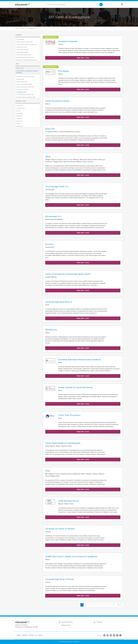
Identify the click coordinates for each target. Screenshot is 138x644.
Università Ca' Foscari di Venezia (60, 529)
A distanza (20, 108)
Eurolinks (49, 244)
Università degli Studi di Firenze (59, 579)
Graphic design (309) (22, 82)
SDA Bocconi (51, 330)
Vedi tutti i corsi (83, 58)
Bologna (19, 113)
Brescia (19, 116)
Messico (40, 635)
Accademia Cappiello (68, 41)
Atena (48, 157)
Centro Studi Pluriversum (69, 415)
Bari (18, 111)
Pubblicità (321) (20, 79)
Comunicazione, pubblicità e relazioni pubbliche (27, 72)
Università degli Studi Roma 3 (58, 302)
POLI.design (64, 71)
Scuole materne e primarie (24, 55)
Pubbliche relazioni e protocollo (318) (26, 97)
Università (20, 39)
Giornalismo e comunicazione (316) (25, 77)
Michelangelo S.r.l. (53, 216)
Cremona (20, 126)
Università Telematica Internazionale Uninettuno (79, 360)
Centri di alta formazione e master (26, 45)
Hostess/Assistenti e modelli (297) (25, 87)
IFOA (47, 471)
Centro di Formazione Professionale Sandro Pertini (68, 274)
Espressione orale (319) (22, 89)
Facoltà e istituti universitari (24, 42)
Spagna (19, 635)
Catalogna (25, 635)
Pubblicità (99, 622)
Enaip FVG (50, 129)
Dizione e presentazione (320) (24, 84)
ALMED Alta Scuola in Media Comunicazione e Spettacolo (71, 557)
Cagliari (19, 119)
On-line (19, 106)
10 (114, 605)
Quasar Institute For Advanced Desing (75, 387)
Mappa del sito (66, 625)
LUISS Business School (68, 501)
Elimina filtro (20, 68)
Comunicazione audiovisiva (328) (25, 95)
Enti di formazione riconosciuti (25, 57)
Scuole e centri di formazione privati (26, 60)
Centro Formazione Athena (57, 101)
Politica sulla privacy (67, 622)
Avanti (119, 605)
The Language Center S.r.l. (57, 187)
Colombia (31, 635)
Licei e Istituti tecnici (22, 50)
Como (19, 124)
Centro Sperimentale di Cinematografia (63, 443)
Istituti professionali (22, 52)
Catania (19, 121)
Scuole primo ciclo (22, 47)
